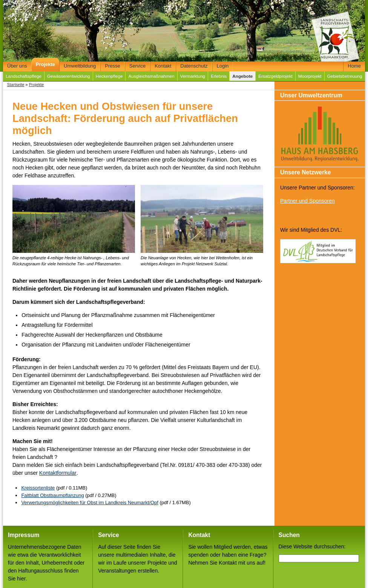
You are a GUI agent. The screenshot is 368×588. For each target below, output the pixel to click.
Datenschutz (194, 66)
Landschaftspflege (24, 76)
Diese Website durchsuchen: (312, 546)
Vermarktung (193, 76)
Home (354, 66)
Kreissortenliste (38, 488)
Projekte (45, 64)
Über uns (17, 66)
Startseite (16, 85)
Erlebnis (219, 76)
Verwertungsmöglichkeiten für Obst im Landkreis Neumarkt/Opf (90, 503)
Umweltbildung (80, 66)
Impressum (24, 535)
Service (137, 66)
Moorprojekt (310, 76)
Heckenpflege (109, 76)
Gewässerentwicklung (69, 76)
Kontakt (163, 66)
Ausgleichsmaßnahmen (151, 76)
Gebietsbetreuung (345, 76)
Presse (112, 66)
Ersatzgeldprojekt (275, 76)
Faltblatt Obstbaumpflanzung (52, 495)
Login (223, 66)
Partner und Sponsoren (307, 201)
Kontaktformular (58, 473)
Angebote (242, 76)
